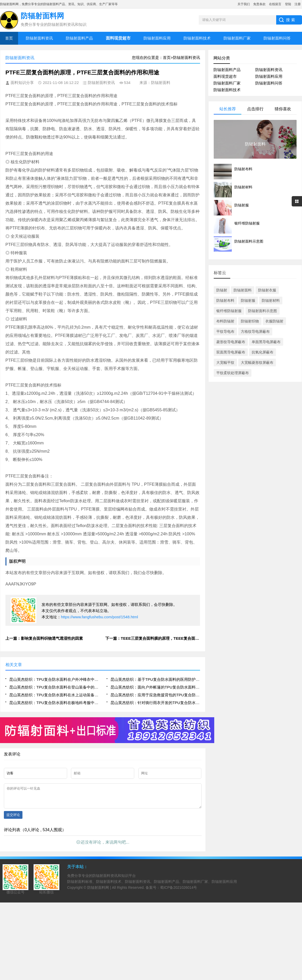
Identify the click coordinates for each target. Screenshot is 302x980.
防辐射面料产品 (79, 38)
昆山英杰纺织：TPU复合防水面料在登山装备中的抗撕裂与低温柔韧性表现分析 (54, 687)
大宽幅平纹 (225, 362)
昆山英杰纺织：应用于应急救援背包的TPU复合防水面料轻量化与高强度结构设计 (155, 695)
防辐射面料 (243, 290)
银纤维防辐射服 (229, 311)
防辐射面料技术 (197, 38)
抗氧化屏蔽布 (263, 352)
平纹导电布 (225, 331)
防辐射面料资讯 (39, 38)
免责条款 (259, 4)
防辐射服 (248, 300)
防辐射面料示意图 (263, 311)
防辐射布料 (225, 300)
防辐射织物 (250, 321)
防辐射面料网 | (100, 891)
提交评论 (13, 819)
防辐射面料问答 (277, 38)
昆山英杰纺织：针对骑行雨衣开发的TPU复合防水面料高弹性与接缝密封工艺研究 (155, 703)
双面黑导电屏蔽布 (231, 352)
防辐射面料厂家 (237, 38)
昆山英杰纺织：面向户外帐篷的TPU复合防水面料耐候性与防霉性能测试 (155, 687)
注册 (298, 4)
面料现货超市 (225, 76)
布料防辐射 (225, 321)
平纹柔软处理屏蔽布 (233, 373)
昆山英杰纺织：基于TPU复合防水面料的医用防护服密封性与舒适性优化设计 (155, 679)
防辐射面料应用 (157, 38)
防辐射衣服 (267, 290)
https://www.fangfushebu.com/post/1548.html (100, 617)
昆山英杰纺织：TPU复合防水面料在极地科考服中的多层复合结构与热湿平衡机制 (54, 703)
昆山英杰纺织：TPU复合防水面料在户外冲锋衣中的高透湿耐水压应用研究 (54, 679)
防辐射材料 (271, 300)
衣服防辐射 (274, 321)
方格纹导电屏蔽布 (255, 331)
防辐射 (222, 290)
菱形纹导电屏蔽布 (231, 342)
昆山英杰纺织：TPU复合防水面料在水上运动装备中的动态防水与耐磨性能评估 (54, 695)
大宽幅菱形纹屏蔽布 (257, 362)
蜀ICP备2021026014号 (178, 891)
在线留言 (275, 4)
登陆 (288, 4)
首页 (9, 38)
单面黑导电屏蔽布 (266, 342)
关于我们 (244, 4)
